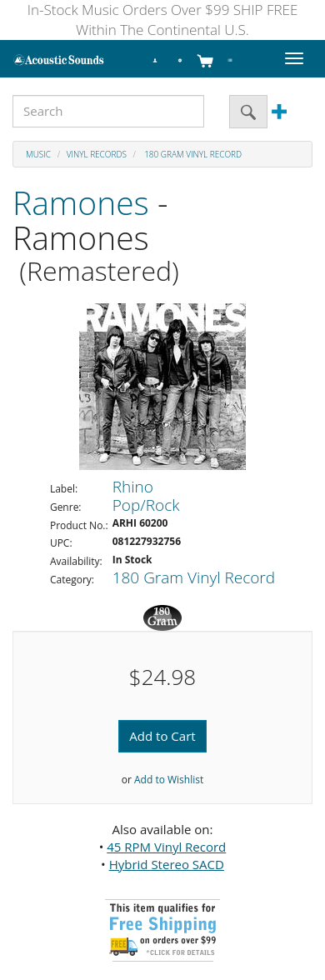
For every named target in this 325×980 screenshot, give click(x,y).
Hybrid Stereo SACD (167, 864)
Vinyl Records (97, 154)
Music (38, 154)
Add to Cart (162, 736)
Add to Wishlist (169, 780)
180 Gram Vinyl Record (192, 154)
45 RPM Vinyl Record (166, 847)
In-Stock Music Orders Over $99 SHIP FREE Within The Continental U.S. (163, 20)
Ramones (81, 202)
